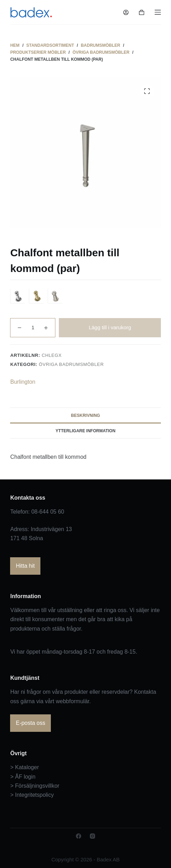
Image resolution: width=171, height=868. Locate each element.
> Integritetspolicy (32, 795)
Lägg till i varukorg (110, 327)
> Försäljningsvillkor (35, 786)
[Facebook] (79, 836)
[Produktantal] (33, 328)
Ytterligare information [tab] (86, 431)
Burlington (23, 382)
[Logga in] (126, 12)
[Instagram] (92, 836)
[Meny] (158, 12)
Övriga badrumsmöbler (71, 364)
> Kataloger (24, 767)
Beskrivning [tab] (85, 415)
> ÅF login (23, 777)
